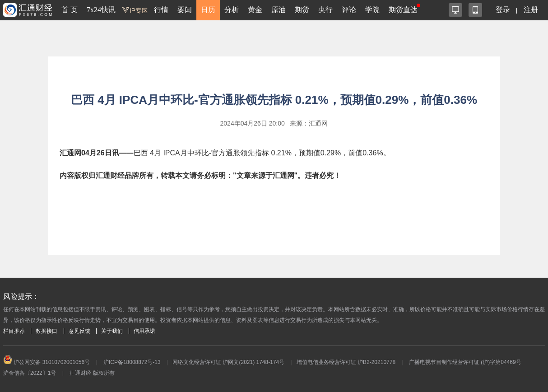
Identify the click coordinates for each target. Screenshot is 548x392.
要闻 (185, 10)
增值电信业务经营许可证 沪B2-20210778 (346, 362)
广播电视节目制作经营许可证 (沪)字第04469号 (465, 362)
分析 (232, 10)
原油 (279, 10)
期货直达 (403, 10)
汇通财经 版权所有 (92, 373)
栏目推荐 (14, 331)
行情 (161, 10)
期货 (302, 10)
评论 (349, 10)
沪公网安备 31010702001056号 (46, 362)
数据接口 (46, 331)
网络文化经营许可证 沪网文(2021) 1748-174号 (228, 362)
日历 (208, 10)
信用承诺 (144, 331)
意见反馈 (79, 331)
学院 (372, 10)
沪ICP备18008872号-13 (132, 362)
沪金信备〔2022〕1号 (30, 373)
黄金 (255, 10)
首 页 (70, 10)
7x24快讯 (101, 10)
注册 (531, 10)
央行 (325, 10)
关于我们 (112, 331)
